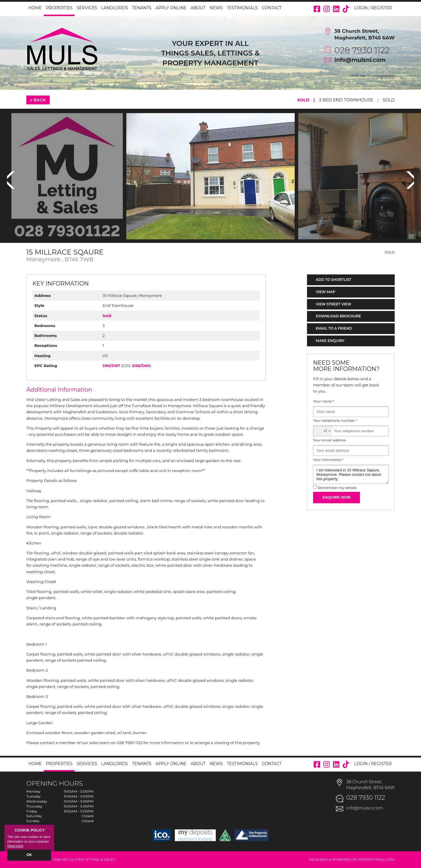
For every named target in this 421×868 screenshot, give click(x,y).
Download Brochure (338, 316)
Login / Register (373, 8)
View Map (326, 292)
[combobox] (323, 431)
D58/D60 (141, 366)
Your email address (330, 440)
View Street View (333, 304)
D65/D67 (111, 366)
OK (29, 855)
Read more (15, 846)
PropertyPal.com (376, 859)
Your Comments (328, 460)
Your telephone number (335, 421)
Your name (324, 401)
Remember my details (337, 488)
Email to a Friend (334, 328)
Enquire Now (337, 497)
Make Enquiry (330, 341)
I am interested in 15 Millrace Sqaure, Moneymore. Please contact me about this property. (351, 474)
